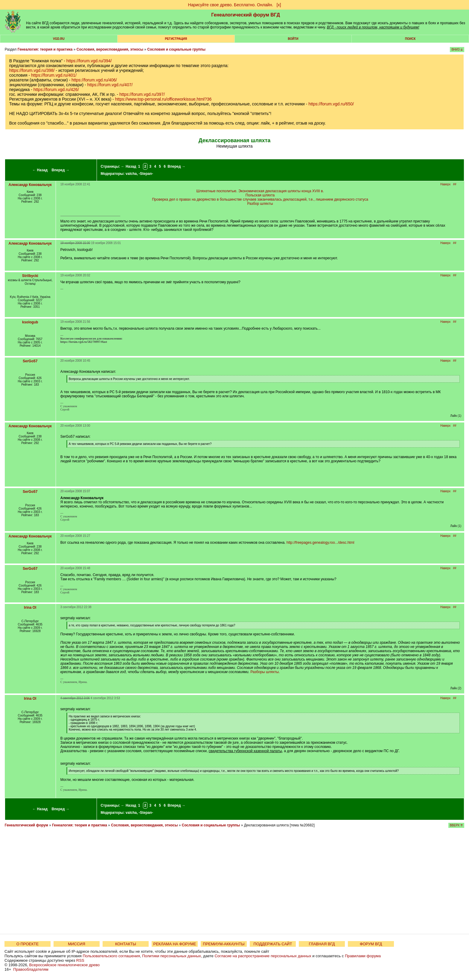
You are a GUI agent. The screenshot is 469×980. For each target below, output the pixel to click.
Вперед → (60, 170)
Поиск (410, 39)
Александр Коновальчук (30, 185)
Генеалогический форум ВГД (246, 15)
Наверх (445, 184)
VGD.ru (59, 39)
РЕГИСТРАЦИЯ (176, 39)
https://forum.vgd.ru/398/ (32, 70)
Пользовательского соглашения (111, 956)
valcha (131, 174)
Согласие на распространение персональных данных (263, 956)
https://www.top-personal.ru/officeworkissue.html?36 (163, 99)
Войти (293, 39)
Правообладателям (31, 969)
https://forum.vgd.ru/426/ (56, 90)
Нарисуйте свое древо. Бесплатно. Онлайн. (231, 5)
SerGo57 (30, 361)
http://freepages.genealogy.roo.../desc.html (320, 543)
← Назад (40, 170)
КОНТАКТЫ (126, 944)
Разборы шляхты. (265, 672)
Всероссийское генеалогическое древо (65, 965)
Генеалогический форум (26, 825)
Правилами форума (363, 956)
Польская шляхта (260, 195)
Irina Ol (30, 608)
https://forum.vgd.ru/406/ (94, 80)
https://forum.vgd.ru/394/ (89, 61)
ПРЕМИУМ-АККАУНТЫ (224, 944)
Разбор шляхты (260, 204)
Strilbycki (30, 276)
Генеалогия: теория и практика (45, 49)
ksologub (30, 322)
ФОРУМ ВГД (371, 944)
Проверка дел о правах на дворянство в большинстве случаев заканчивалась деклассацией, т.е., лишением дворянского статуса (260, 199)
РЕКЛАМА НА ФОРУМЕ (175, 944)
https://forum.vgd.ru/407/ (110, 85)
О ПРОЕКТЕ (28, 944)
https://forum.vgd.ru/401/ (54, 75)
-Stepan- (146, 174)
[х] (279, 5)
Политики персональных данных (172, 956)
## (455, 184)
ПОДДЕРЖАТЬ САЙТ (273, 944)
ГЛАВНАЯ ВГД (322, 944)
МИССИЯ (77, 944)
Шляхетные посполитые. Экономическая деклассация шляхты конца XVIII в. (260, 191)
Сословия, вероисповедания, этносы (110, 49)
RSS (80, 960)
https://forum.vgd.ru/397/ (142, 94)
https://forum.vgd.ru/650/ (331, 104)
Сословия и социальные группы (176, 49)
